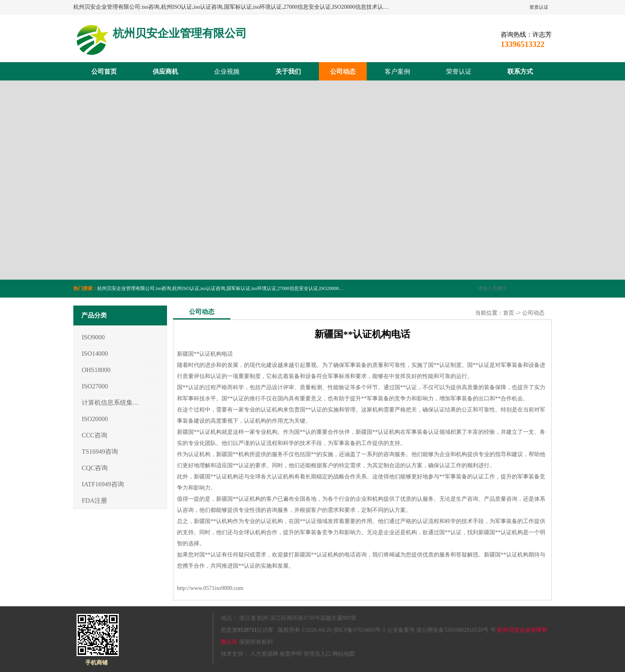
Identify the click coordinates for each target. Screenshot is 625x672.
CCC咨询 (94, 435)
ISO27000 (95, 386)
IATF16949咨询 (103, 484)
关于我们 (288, 72)
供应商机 (165, 72)
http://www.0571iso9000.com (210, 588)
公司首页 (104, 72)
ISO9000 (93, 337)
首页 (509, 313)
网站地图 (344, 654)
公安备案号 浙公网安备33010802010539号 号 (441, 630)
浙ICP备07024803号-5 (359, 630)
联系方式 (520, 72)
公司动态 (343, 72)
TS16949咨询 (100, 452)
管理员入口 (317, 654)
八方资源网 (264, 654)
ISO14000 (95, 354)
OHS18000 (96, 370)
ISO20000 (95, 419)
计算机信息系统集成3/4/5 (111, 403)
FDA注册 (94, 501)
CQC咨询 (95, 468)
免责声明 (291, 654)
